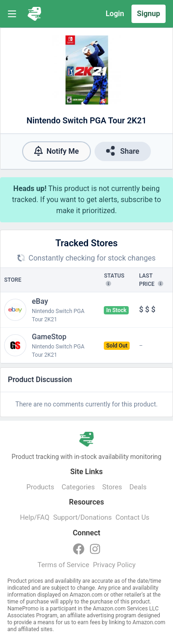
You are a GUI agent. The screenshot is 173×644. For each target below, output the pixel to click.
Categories (78, 487)
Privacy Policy (114, 565)
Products (40, 487)
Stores (112, 487)
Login (115, 14)
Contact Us (132, 517)
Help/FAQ (35, 517)
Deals (138, 487)
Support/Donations (82, 517)
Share (123, 151)
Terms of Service (63, 565)
